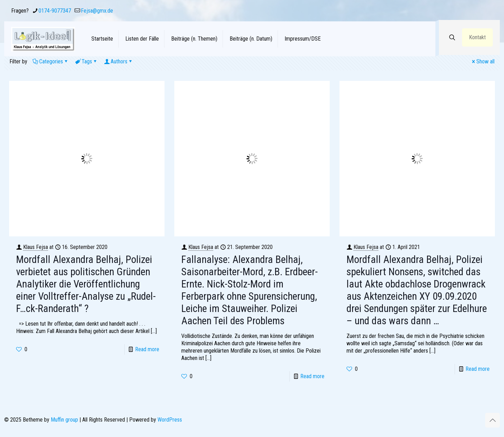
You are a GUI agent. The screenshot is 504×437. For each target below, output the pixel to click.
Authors (118, 61)
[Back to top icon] (492, 420)
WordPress (170, 420)
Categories (51, 61)
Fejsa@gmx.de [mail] (97, 11)
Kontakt (477, 37)
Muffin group (64, 420)
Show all (483, 61)
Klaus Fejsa (36, 247)
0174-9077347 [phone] (55, 11)
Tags (86, 61)
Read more (147, 349)
